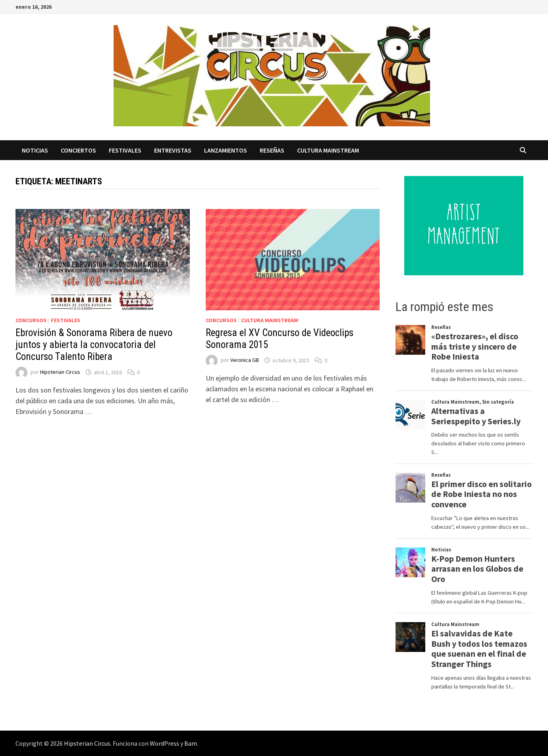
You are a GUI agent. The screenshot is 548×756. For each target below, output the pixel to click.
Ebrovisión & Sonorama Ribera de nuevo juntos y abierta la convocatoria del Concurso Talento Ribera (94, 345)
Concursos (31, 320)
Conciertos (78, 150)
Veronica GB (245, 360)
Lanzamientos (226, 150)
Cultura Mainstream (328, 150)
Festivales (125, 150)
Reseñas (272, 150)
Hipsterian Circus (60, 372)
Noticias (35, 150)
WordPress (164, 743)
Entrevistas (173, 150)
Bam (191, 743)
